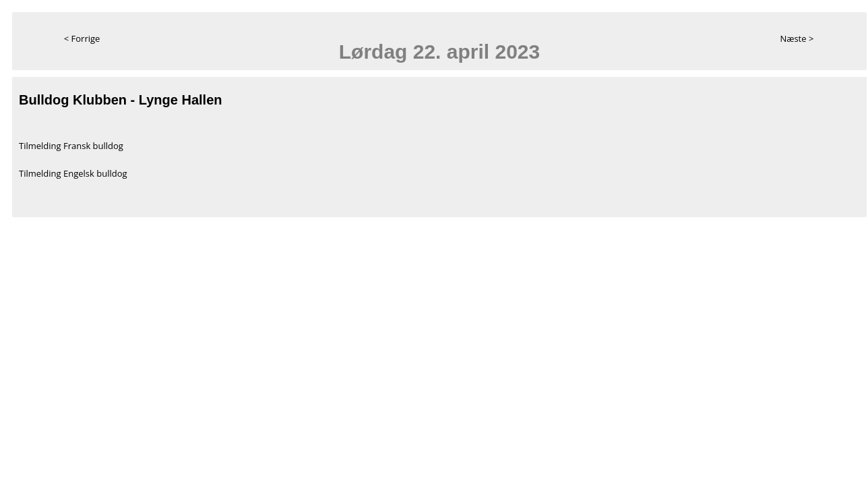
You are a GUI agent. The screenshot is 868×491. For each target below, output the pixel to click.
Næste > (797, 38)
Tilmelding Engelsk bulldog (73, 173)
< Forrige (82, 38)
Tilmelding (41, 146)
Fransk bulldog (93, 146)
